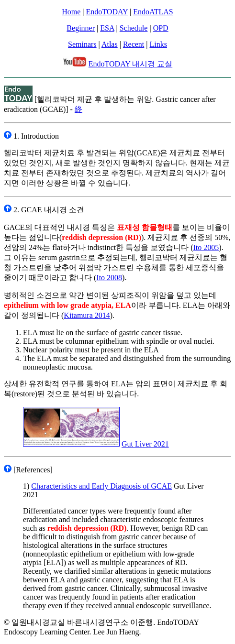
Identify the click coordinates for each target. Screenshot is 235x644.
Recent (134, 44)
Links (158, 44)
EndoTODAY (107, 12)
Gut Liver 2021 (145, 444)
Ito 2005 (206, 247)
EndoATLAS (153, 12)
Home (71, 12)
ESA (107, 28)
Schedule (134, 28)
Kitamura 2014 (87, 315)
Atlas (110, 44)
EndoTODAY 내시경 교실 (130, 64)
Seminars (82, 44)
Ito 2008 (109, 278)
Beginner (81, 28)
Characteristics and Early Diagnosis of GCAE (101, 486)
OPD (161, 28)
